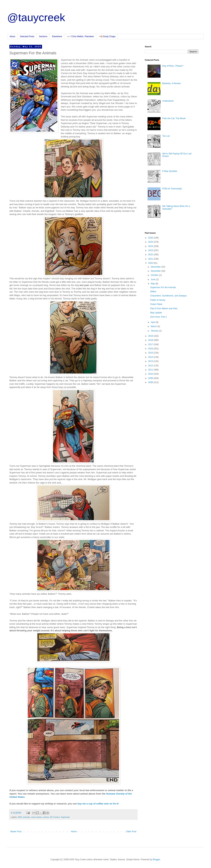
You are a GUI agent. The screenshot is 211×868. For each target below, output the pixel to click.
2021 (151, 259)
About (12, 36)
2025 (151, 242)
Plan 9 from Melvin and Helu (164, 309)
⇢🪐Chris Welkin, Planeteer (80, 36)
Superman (65, 817)
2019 (151, 336)
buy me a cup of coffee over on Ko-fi (98, 804)
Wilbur (153, 292)
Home (74, 832)
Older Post (131, 832)
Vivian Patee (156, 304)
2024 (151, 246)
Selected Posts (27, 36)
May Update (156, 313)
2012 (151, 366)
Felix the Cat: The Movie (174, 118)
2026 (151, 238)
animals (26, 817)
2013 (151, 361)
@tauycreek (36, 17)
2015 (151, 353)
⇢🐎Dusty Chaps (107, 36)
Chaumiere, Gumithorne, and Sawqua (168, 296)
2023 (151, 250)
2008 (151, 382)
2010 (151, 374)
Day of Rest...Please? (173, 66)
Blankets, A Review (172, 83)
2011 (151, 370)
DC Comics (55, 817)
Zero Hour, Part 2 (159, 317)
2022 (151, 255)
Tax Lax (166, 136)
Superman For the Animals (163, 287)
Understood (168, 101)
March (154, 326)
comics (46, 817)
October (155, 275)
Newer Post (16, 832)
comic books (36, 817)
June (153, 279)
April (153, 322)
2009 (151, 378)
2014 (151, 357)
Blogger (156, 860)
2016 (151, 349)
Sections (43, 36)
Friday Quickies (170, 171)
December (156, 267)
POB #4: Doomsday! (172, 189)
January (155, 331)
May (153, 284)
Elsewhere (57, 36)
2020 (20, 817)
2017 (151, 344)
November (156, 271)
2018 (151, 340)
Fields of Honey (158, 300)
